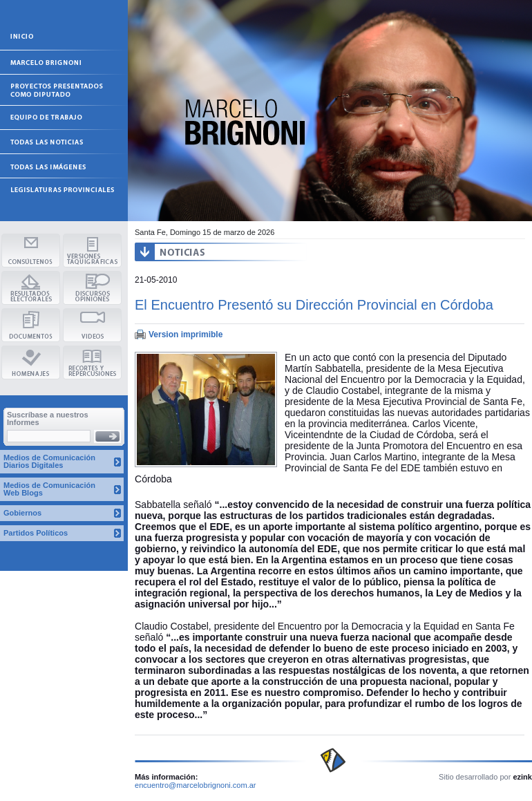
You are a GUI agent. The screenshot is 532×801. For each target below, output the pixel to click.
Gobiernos (22, 513)
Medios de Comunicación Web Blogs (49, 489)
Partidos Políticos (36, 533)
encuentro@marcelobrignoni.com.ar (196, 785)
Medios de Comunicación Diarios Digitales (49, 461)
